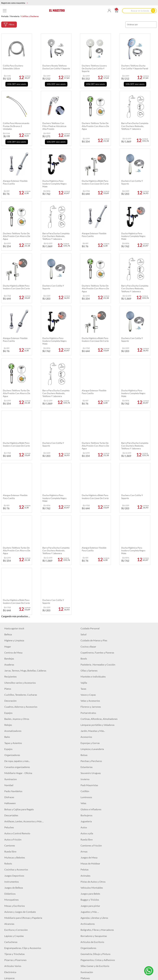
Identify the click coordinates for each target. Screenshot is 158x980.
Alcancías (9, 767)
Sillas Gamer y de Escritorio (95, 809)
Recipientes (10, 519)
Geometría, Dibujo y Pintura (95, 797)
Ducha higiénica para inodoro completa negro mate (133, 236)
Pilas (7, 905)
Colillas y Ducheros (91, 941)
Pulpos (8, 923)
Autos (84, 670)
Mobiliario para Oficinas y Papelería (23, 761)
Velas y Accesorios (90, 544)
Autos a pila (87, 676)
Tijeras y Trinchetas (15, 797)
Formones (86, 887)
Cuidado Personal (90, 471)
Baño (7, 580)
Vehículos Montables (92, 730)
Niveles (84, 923)
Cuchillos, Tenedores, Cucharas (21, 537)
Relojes (8, 568)
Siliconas (9, 875)
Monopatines (11, 743)
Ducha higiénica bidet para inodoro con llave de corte (16, 287)
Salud (83, 477)
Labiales (85, 953)
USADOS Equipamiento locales (21, 857)
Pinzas (84, 905)
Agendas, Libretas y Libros (94, 761)
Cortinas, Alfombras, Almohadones (99, 562)
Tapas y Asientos (13, 586)
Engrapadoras (88, 929)
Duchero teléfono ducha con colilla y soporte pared (135, 67)
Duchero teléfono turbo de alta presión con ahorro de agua (17, 236)
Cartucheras (11, 785)
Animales (85, 718)
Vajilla (84, 525)
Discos (84, 881)
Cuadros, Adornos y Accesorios (21, 550)
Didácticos (10, 737)
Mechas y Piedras (14, 899)
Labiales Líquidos (13, 960)
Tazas (83, 531)
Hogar (8, 489)
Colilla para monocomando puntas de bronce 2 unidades (16, 126)
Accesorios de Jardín (91, 917)
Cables (8, 839)
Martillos (85, 857)
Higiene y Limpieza (14, 483)
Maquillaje (86, 947)
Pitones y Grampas (91, 875)
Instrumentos (12, 724)
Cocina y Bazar (88, 489)
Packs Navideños (13, 634)
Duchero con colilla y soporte (53, 287)
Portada (5, 16)
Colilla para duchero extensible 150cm (13, 67)
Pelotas (85, 712)
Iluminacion (11, 622)
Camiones (10, 688)
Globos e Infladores (91, 652)
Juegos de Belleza (14, 730)
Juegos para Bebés (90, 737)
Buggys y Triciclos (90, 743)
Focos (7, 827)
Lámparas (9, 821)
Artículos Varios (13, 809)
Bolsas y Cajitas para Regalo (19, 652)
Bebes (8, 947)
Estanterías (87, 610)
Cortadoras (10, 935)
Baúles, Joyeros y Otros (17, 562)
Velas (83, 646)
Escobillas (10, 929)
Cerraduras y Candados (17, 863)
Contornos (86, 966)
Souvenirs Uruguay (91, 616)
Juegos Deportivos (14, 718)
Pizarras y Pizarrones (15, 803)
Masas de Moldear (90, 706)
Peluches (9, 670)
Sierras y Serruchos (14, 917)
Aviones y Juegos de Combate (20, 755)
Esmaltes (9, 953)
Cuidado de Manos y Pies (94, 483)
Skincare (9, 978)
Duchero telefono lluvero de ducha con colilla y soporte (94, 68)
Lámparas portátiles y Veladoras (98, 568)
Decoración (10, 544)
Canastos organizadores (17, 610)
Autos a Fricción (13, 682)
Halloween (10, 646)
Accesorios (86, 580)
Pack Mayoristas (89, 628)
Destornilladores (13, 893)
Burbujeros (86, 658)
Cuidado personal (90, 833)
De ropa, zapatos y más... (17, 604)
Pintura (8, 941)
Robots (8, 706)
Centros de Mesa (13, 495)
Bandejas (9, 501)
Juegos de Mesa (89, 700)
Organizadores (12, 598)
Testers (84, 911)
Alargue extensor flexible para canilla (94, 235)
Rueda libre (87, 682)
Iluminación (87, 815)
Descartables (11, 658)
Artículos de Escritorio (92, 785)
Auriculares (10, 833)
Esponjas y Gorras (90, 586)
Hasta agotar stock (14, 471)
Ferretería (15, 16)
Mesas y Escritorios (15, 749)
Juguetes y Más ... (90, 755)
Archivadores (88, 767)
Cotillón (85, 634)
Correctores (11, 972)
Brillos (8, 966)
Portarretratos (88, 556)
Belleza (8, 477)
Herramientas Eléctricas (93, 869)
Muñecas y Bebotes (15, 700)
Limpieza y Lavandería (92, 592)
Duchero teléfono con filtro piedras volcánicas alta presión (54, 126)
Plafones (85, 821)
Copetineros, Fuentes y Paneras (97, 495)
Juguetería (86, 664)
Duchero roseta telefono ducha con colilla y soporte (56, 67)
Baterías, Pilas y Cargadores (95, 839)
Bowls (84, 501)
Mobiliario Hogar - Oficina (18, 616)
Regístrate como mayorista (15, 3)
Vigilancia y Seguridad (92, 845)
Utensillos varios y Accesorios (20, 525)
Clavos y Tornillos (14, 869)
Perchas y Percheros (91, 604)
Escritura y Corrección (16, 773)
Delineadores (88, 972)
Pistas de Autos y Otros (93, 724)
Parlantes (86, 827)
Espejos (8, 556)
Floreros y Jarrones (91, 550)
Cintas (84, 863)
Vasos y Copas (88, 537)
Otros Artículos (89, 935)
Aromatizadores (13, 574)
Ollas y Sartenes (89, 513)
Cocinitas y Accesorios (16, 712)
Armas (84, 694)
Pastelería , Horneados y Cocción (98, 507)
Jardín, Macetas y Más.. (93, 574)
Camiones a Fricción (91, 688)
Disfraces (9, 640)
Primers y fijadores (90, 978)
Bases (84, 960)
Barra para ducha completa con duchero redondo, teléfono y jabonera (56, 236)
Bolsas (84, 598)
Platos (8, 531)
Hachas (8, 881)
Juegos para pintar (90, 749)
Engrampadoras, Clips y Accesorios (23, 791)
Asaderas (9, 507)
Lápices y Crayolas (14, 779)
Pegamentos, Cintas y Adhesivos (98, 803)
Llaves (84, 893)
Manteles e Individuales (93, 519)
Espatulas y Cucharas (16, 887)
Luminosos (86, 640)
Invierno (85, 622)
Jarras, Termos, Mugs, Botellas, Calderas (25, 513)
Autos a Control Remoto (17, 676)
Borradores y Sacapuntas (94, 779)
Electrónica (10, 815)
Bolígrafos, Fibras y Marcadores (97, 773)
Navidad (9, 628)
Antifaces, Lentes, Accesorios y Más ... (24, 664)
